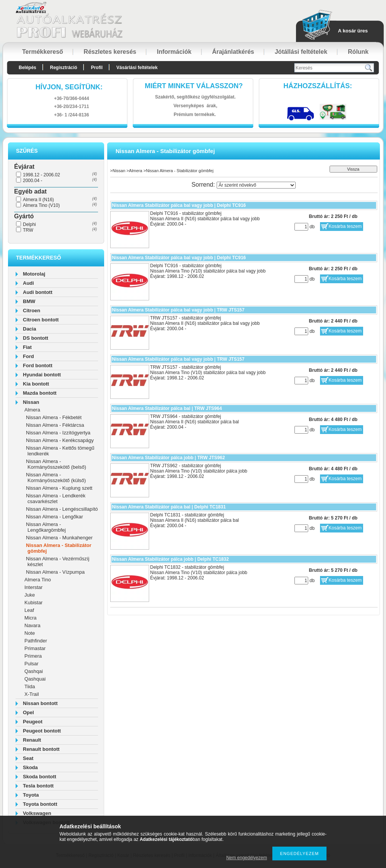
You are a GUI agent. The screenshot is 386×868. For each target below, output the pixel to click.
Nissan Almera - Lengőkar (55, 517)
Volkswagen (37, 813)
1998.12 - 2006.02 (41, 175)
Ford (28, 356)
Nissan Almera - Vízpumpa (55, 572)
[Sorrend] (256, 185)
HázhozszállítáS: (318, 86)
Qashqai (34, 671)
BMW (29, 301)
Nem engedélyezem (247, 858)
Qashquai (35, 679)
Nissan (31, 402)
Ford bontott (38, 365)
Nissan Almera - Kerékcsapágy (60, 440)
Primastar (35, 648)
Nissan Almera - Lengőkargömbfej (46, 527)
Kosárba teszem (345, 226)
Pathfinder (36, 641)
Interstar (34, 587)
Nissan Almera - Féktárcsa (55, 425)
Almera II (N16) (38, 200)
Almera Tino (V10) (41, 205)
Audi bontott (38, 292)
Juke (30, 595)
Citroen (32, 311)
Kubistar (34, 603)
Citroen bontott (41, 320)
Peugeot (33, 722)
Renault (32, 740)
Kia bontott (36, 384)
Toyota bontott (40, 804)
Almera (32, 410)
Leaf (29, 610)
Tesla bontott (38, 786)
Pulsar (31, 664)
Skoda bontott (39, 777)
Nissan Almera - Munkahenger (59, 538)
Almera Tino (38, 580)
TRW (28, 230)
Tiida (30, 686)
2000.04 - (33, 181)
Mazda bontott (40, 393)
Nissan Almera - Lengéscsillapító (62, 509)
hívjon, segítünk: (69, 87)
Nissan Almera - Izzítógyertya (58, 433)
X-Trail (32, 694)
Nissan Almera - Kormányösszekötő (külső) (56, 478)
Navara (32, 625)
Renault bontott (41, 749)
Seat (28, 758)
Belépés (27, 68)
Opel (28, 712)
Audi (28, 283)
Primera (33, 656)
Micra (31, 618)
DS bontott (35, 338)
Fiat (27, 347)
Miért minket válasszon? (194, 86)
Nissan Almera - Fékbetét (54, 417)
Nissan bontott (40, 703)
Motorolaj (34, 274)
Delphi (29, 224)
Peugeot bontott (42, 731)
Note (30, 633)
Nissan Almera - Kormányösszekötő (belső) (56, 464)
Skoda (30, 767)
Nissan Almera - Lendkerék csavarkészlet (56, 499)
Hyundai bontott (42, 375)
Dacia (30, 329)
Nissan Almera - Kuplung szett (59, 488)
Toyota (31, 795)
